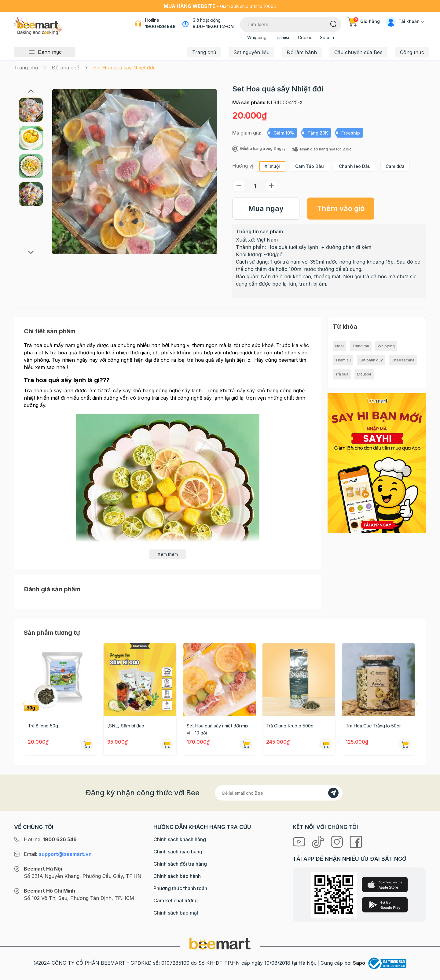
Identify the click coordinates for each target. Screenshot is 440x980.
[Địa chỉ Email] (279, 793)
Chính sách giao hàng (178, 852)
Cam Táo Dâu (310, 166)
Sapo (359, 963)
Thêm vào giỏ (341, 208)
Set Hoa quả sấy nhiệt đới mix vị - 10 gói (218, 729)
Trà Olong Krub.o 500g (290, 726)
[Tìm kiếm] (334, 24)
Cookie (305, 37)
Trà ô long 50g (43, 726)
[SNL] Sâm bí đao (126, 726)
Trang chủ (204, 52)
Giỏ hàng (364, 21)
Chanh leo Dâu (355, 166)
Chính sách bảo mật (176, 913)
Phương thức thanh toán (180, 888)
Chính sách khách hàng (180, 839)
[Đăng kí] (333, 793)
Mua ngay (266, 208)
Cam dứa (395, 166)
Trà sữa (342, 374)
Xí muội (272, 166)
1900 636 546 (160, 26)
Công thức (412, 52)
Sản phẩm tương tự (52, 633)
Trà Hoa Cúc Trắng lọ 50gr (373, 726)
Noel (339, 346)
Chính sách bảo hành (177, 876)
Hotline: (50, 839)
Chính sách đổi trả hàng (180, 864)
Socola (327, 37)
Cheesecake (403, 360)
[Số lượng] (255, 186)
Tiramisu (282, 37)
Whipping (257, 37)
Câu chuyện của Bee (358, 52)
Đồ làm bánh (302, 52)
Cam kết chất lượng (176, 900)
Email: (58, 854)
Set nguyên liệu (251, 52)
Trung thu (361, 346)
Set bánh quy (371, 360)
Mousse (364, 374)
